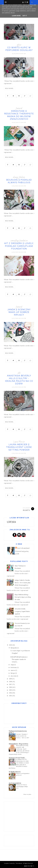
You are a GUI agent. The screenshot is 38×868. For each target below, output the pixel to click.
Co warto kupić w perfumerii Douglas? (19, 32)
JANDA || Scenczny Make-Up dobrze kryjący (19, 312)
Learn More (16, 16)
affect (19, 45)
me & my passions (15, 783)
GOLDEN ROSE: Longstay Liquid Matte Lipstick (22, 611)
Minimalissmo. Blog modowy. (19, 744)
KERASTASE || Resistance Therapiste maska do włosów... (19, 659)
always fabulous (19, 177)
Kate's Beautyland (23, 548)
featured (19, 108)
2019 (10, 679)
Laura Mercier (19, 442)
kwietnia (14, 667)
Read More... (9, 88)
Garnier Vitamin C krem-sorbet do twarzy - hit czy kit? (23, 736)
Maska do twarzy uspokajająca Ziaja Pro (22, 786)
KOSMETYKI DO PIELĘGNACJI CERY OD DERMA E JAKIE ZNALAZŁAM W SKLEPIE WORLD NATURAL (19, 764)
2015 (10, 690)
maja (12, 665)
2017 (10, 684)
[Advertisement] (21, 816)
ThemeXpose (19, 863)
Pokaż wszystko (27, 794)
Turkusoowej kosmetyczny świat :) (18, 732)
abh (19, 373)
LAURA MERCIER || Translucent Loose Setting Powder (19, 447)
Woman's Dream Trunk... (17, 758)
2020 (11, 645)
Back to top (29, 866)
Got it (25, 16)
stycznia (13, 676)
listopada (14, 648)
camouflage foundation (19, 241)
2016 (10, 687)
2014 (10, 693)
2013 (10, 696)
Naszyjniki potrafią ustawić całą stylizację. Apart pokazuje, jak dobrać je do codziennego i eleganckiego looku (19, 750)
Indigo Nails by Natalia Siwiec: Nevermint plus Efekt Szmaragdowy (22, 583)
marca (13, 670)
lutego (13, 673)
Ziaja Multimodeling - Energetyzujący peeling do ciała (23, 597)
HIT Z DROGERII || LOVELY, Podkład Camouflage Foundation (19, 246)
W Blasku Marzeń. (15, 772)
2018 (10, 682)
